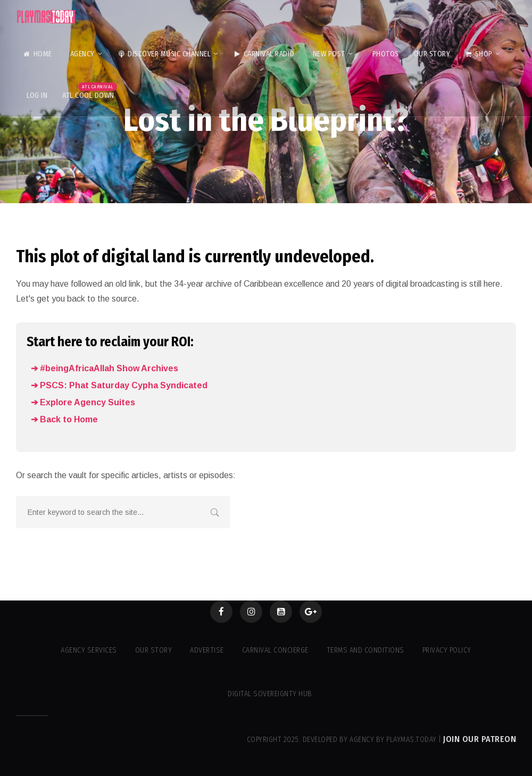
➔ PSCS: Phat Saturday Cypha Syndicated (119, 385)
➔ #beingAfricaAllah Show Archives (105, 368)
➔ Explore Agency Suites (83, 402)
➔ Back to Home (64, 419)
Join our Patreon (480, 739)
